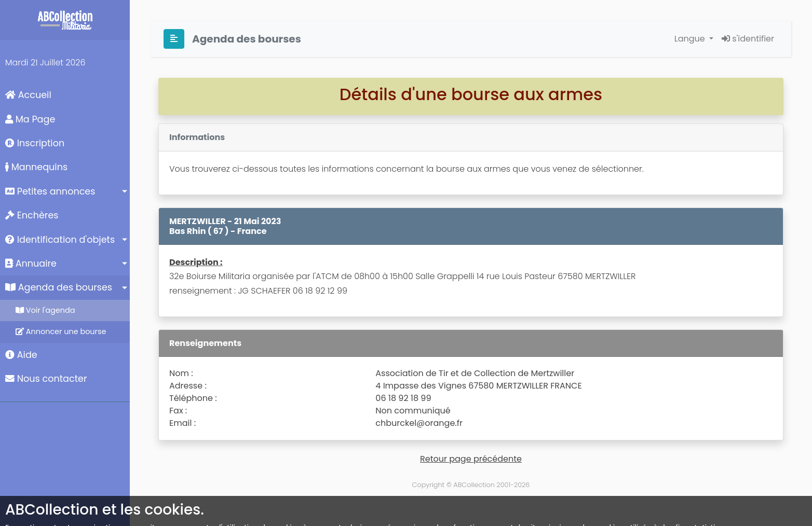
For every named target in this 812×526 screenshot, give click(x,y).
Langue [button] (691, 39)
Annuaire (31, 264)
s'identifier (748, 39)
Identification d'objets (60, 240)
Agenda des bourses (59, 287)
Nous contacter (46, 379)
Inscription (35, 143)
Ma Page (30, 119)
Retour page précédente (471, 459)
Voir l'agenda (45, 310)
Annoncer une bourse (61, 331)
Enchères (32, 215)
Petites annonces (50, 191)
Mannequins (36, 167)
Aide (21, 355)
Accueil (28, 95)
